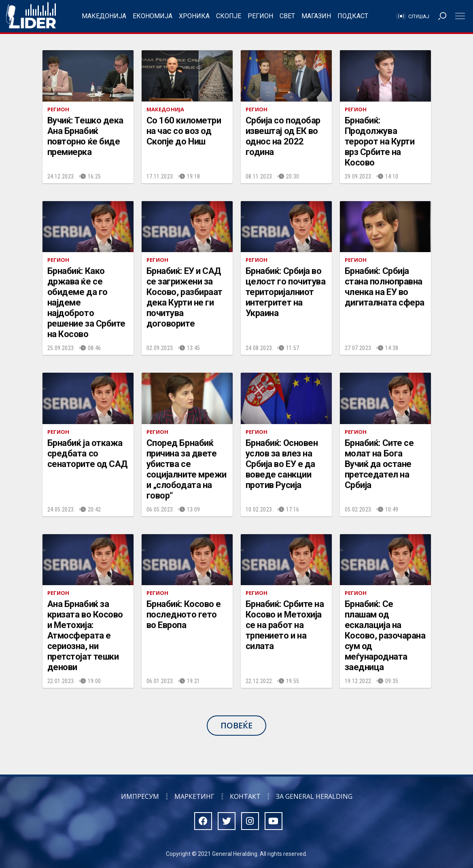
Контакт (245, 796)
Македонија (104, 16)
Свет (287, 16)
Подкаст (353, 16)
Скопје (229, 16)
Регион (260, 16)
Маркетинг (194, 796)
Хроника (194, 16)
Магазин (316, 16)
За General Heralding (314, 796)
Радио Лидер (31, 16)
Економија (153, 16)
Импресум (140, 796)
